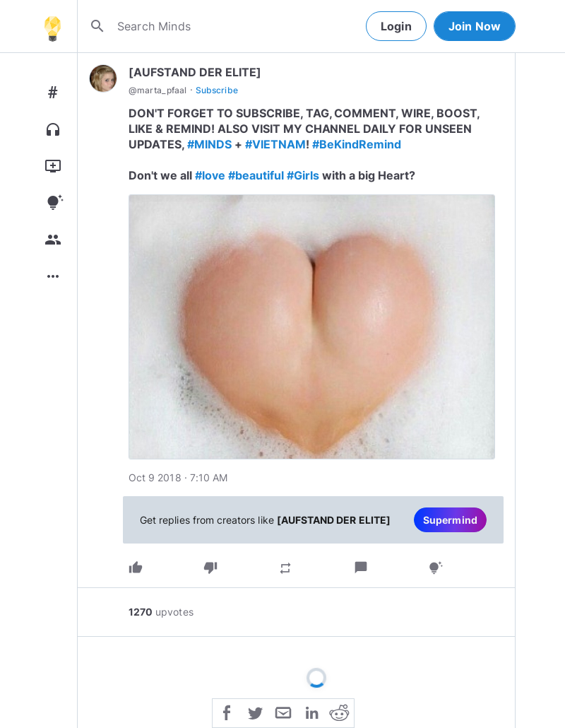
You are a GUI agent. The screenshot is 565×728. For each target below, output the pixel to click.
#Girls (303, 175)
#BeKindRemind (357, 144)
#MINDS (209, 144)
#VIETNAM (275, 144)
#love (210, 175)
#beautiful (256, 175)
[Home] (52, 26)
